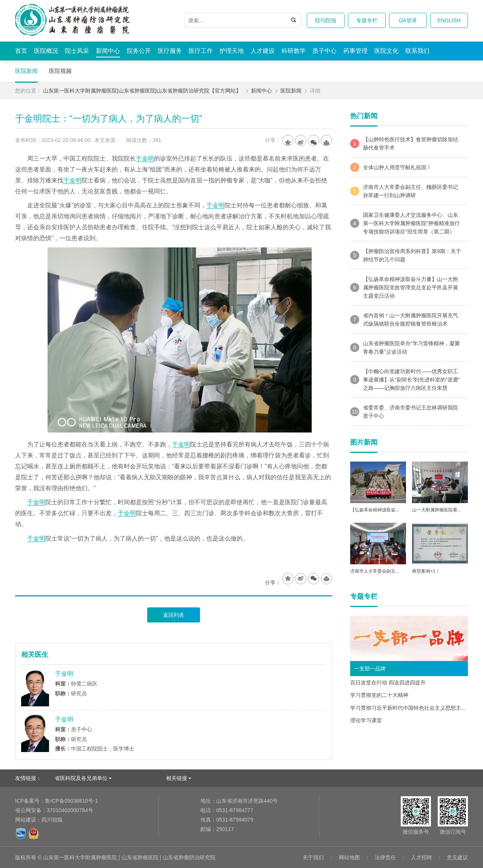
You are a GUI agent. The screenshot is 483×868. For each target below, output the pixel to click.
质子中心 (325, 51)
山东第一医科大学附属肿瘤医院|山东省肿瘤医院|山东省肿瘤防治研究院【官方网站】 (142, 91)
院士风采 (77, 51)
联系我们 (417, 51)
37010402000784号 (54, 810)
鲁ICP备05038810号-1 (56, 801)
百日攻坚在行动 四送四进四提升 (388, 683)
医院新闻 (26, 71)
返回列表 (174, 615)
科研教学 (294, 51)
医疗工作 (201, 51)
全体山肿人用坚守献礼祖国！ (391, 167)
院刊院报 (326, 20)
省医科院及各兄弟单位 (81, 778)
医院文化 (386, 51)
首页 (21, 51)
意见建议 (457, 857)
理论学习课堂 (366, 720)
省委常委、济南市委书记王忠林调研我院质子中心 (404, 412)
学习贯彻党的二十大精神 (379, 695)
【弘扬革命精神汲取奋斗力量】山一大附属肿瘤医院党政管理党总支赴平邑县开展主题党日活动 (404, 287)
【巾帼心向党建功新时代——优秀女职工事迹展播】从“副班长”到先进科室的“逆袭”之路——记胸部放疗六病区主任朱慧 (405, 380)
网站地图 (349, 857)
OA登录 (408, 20)
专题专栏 (367, 20)
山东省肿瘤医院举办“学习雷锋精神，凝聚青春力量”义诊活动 (405, 348)
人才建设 (263, 51)
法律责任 (385, 857)
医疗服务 (170, 51)
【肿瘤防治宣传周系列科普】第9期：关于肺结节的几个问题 (406, 255)
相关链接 (177, 778)
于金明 (145, 158)
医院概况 (46, 51)
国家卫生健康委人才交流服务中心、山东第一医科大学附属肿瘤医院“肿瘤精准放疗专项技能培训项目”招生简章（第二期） (405, 223)
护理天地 (232, 51)
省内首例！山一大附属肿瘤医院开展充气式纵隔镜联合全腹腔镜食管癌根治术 (404, 320)
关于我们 (313, 857)
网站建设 (26, 820)
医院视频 (60, 71)
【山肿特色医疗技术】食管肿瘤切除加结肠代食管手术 (404, 144)
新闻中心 (108, 51)
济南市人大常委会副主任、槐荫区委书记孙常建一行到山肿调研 (404, 191)
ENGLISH (449, 20)
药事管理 (355, 51)
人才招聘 (421, 857)
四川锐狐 (52, 820)
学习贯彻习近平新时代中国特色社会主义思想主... (408, 708)
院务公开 (139, 51)
